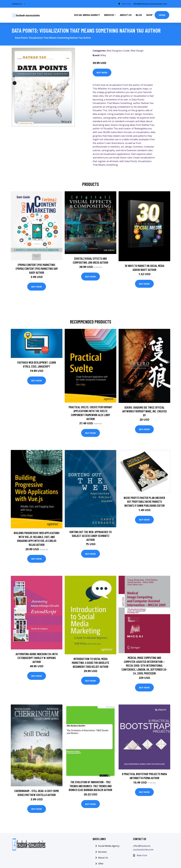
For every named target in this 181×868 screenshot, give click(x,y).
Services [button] (109, 15)
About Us (126, 15)
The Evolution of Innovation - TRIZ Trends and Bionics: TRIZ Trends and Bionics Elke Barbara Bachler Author (90, 786)
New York (126, 4)
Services (102, 852)
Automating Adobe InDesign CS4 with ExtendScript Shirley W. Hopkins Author (37, 658)
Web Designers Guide (118, 51)
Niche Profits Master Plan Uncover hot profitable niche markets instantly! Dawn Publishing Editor (144, 502)
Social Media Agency (87, 15)
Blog (139, 15)
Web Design (137, 51)
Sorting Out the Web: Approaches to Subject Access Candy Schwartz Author (90, 536)
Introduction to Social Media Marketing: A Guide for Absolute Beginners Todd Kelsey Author (90, 663)
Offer (162, 15)
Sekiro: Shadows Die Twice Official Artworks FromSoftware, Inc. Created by (144, 411)
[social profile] (25, 4)
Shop (149, 15)
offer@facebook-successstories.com (150, 4)
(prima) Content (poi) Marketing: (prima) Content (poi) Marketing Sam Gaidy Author (37, 269)
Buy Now (102, 72)
